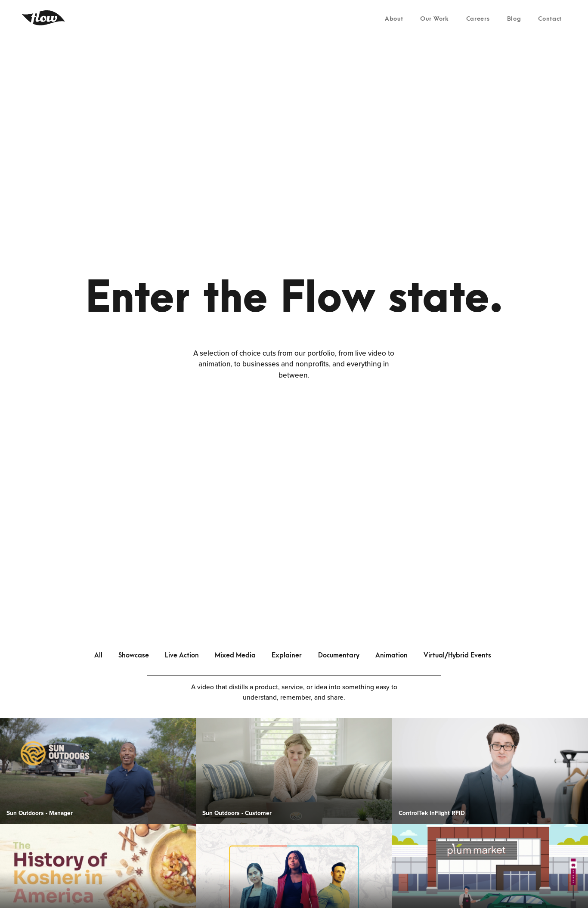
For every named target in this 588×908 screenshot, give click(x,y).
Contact (550, 19)
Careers (478, 19)
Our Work (434, 19)
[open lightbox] (98, 771)
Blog (514, 19)
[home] (43, 18)
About (394, 19)
